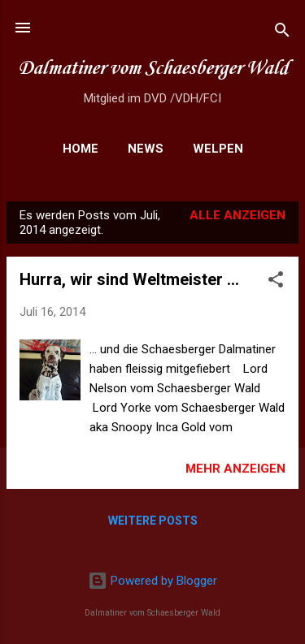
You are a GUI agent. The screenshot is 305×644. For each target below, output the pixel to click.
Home (81, 149)
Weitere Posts (153, 521)
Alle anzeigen (237, 215)
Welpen (218, 149)
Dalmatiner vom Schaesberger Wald (153, 69)
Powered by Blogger (152, 581)
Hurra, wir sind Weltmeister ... (129, 279)
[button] (276, 282)
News (146, 149)
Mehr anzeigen (235, 469)
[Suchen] (282, 33)
